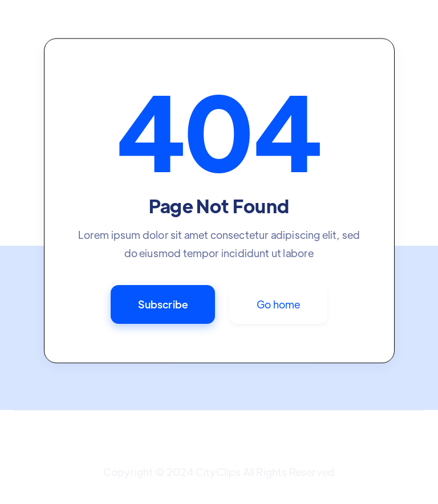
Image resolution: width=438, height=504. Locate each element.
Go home (278, 304)
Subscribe (163, 304)
